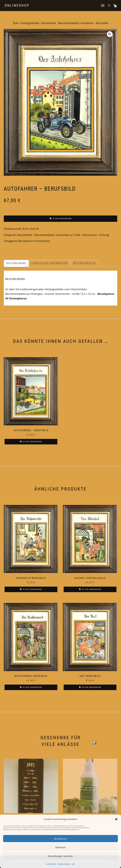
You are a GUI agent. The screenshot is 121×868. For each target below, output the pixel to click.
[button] (116, 819)
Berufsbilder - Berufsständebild (60, 23)
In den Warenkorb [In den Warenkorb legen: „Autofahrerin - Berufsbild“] (32, 442)
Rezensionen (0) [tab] (84, 263)
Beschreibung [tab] (16, 263)
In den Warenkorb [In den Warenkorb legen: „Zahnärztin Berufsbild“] (32, 589)
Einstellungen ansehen (60, 856)
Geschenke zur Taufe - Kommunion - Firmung (82, 235)
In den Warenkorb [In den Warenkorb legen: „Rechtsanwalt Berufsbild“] (32, 687)
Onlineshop (17, 6)
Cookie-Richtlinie (51, 864)
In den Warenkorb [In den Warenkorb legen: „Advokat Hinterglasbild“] (91, 589)
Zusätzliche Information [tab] (50, 263)
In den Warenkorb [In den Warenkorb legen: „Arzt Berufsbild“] (91, 687)
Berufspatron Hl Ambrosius (34, 241)
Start (16, 23)
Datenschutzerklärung (64, 864)
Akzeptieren (60, 839)
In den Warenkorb (62, 219)
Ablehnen (61, 847)
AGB (73, 864)
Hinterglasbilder (30, 23)
